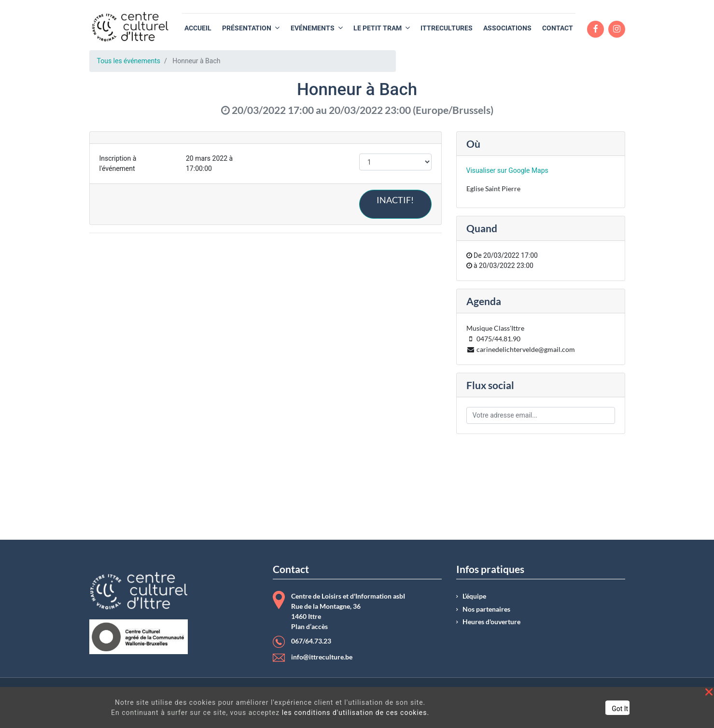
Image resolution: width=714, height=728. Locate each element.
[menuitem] (198, 28)
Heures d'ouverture (491, 622)
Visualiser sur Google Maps (507, 170)
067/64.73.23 (311, 641)
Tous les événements (129, 61)
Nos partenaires (486, 609)
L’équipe (474, 596)
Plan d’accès (309, 627)
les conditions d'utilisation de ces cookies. (356, 713)
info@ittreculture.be (322, 657)
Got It (620, 709)
